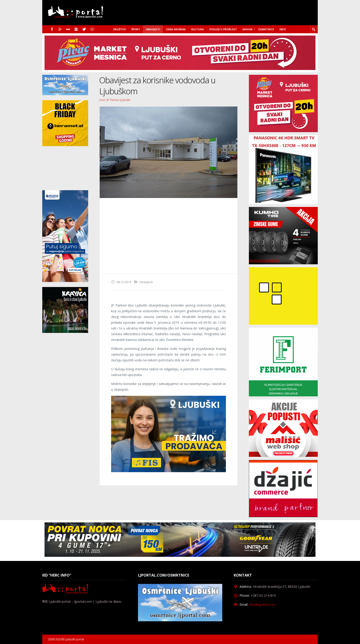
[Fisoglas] (169, 471)
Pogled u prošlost (223, 29)
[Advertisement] (169, 236)
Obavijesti (153, 29)
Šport (136, 29)
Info (283, 29)
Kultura (198, 29)
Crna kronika (176, 29)
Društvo (120, 29)
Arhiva (247, 29)
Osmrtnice (266, 29)
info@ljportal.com (262, 604)
